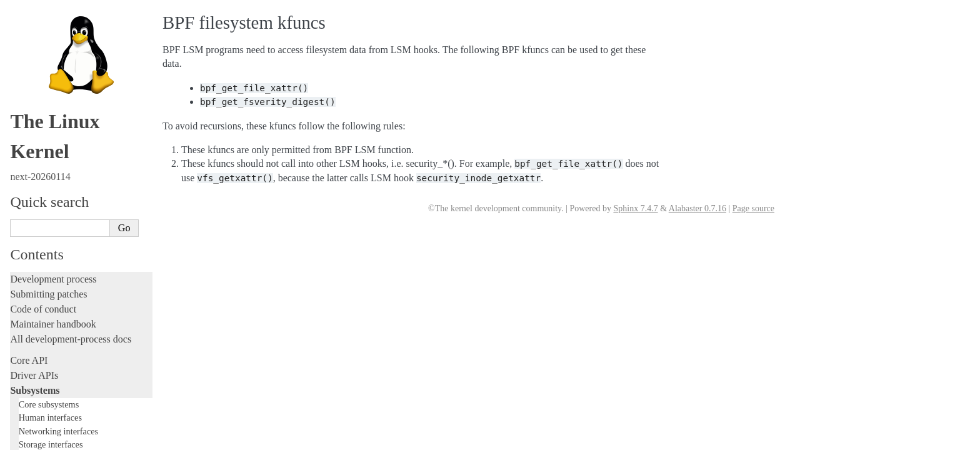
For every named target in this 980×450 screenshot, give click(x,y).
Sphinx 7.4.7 (635, 208)
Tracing (25, 213)
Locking (27, 117)
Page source (753, 208)
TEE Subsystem (53, 103)
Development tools (48, 168)
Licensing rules (41, 138)
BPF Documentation (62, 18)
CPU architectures (47, 397)
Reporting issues (43, 310)
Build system (36, 295)
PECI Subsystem (54, 79)
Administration (40, 280)
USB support (48, 30)
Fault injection (39, 228)
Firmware (29, 361)
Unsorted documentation (59, 418)
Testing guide (37, 183)
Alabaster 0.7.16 (697, 208)
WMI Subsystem (54, 92)
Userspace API (40, 340)
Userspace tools (42, 325)
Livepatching (36, 243)
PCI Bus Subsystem (59, 43)
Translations (35, 440)
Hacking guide (39, 198)
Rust (19, 258)
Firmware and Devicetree (61, 376)
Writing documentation (56, 153)
